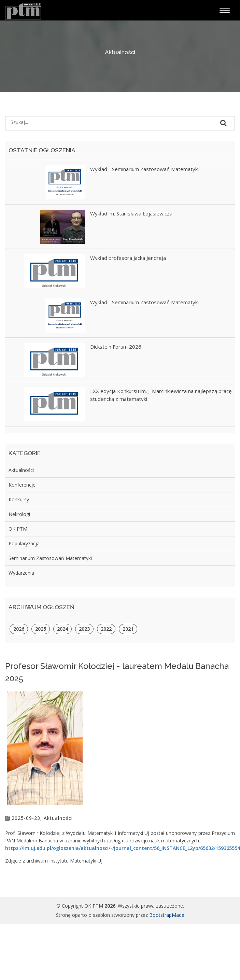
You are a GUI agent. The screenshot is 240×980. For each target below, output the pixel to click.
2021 (128, 629)
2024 (62, 629)
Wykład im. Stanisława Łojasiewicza (131, 213)
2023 (84, 629)
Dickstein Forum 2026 (116, 347)
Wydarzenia (21, 573)
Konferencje (22, 485)
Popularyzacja (24, 543)
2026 (19, 629)
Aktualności (21, 470)
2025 (41, 629)
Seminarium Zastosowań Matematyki (50, 558)
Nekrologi (19, 514)
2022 (106, 629)
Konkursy (19, 499)
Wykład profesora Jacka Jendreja (128, 258)
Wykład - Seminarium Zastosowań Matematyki (144, 169)
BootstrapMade (167, 915)
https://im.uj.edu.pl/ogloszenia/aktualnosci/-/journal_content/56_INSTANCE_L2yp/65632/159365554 (123, 848)
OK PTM (18, 529)
